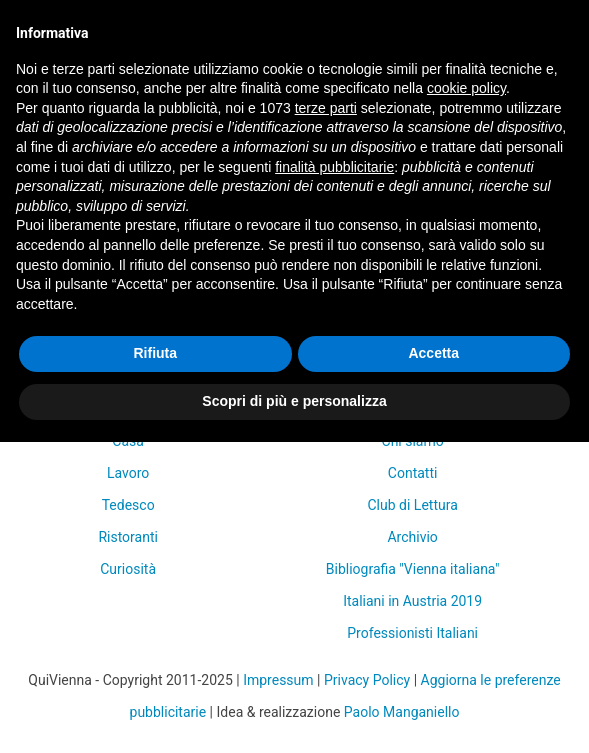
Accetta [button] (433, 353)
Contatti (413, 473)
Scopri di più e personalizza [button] (294, 401)
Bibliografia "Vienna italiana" (413, 569)
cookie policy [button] (466, 88)
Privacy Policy (367, 680)
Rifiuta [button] (155, 353)
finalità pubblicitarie (334, 167)
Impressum (278, 680)
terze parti (326, 108)
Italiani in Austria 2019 (412, 601)
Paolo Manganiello (402, 712)
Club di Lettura (413, 505)
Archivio (412, 537)
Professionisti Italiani (412, 633)
